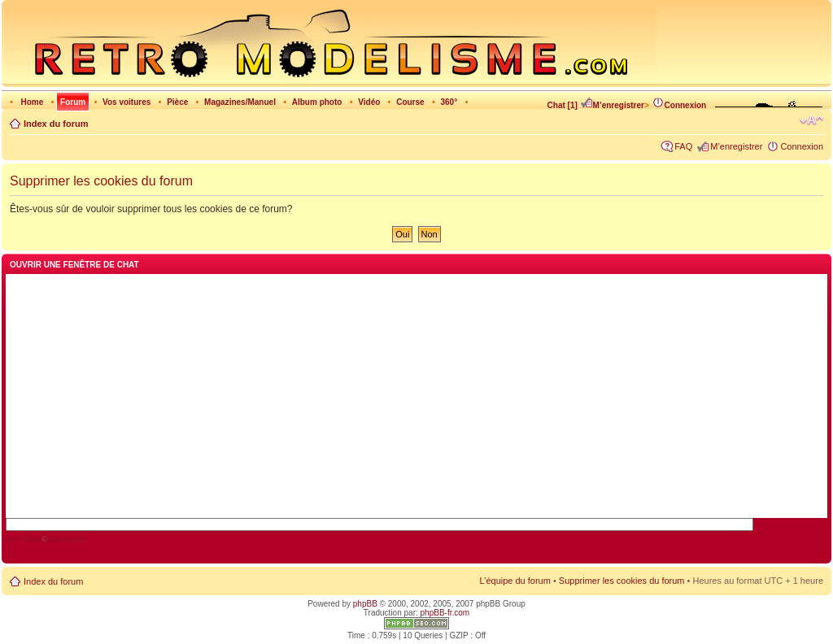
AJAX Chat (23, 539)
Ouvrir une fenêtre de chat (74, 265)
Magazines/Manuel (240, 102)
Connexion (679, 105)
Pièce (177, 102)
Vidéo (369, 102)
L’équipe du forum (515, 581)
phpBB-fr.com (445, 613)
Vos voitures (126, 102)
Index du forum (56, 124)
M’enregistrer (612, 105)
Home (32, 102)
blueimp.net (67, 539)
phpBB (365, 604)
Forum (73, 102)
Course (410, 102)
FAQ (683, 146)
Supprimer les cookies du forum (622, 581)
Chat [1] (563, 105)
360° (449, 102)
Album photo (317, 102)
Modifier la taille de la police (811, 120)
